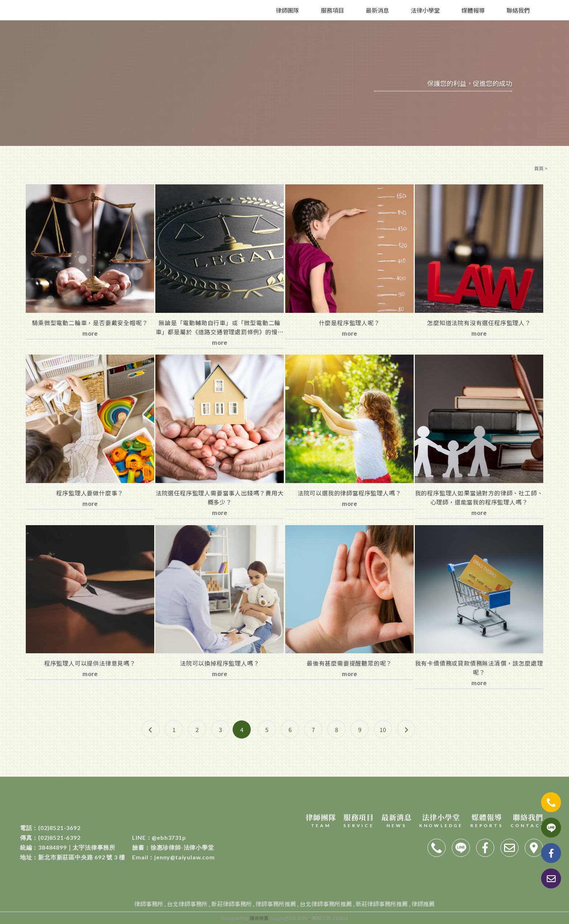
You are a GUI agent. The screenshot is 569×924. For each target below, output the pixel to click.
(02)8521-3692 (50, 828)
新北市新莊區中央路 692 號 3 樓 (73, 857)
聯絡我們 (518, 10)
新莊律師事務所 (232, 904)
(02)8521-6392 (50, 837)
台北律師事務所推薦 (326, 904)
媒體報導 (473, 10)
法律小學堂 (425, 10)
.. (310, 918)
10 (383, 729)
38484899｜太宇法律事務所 (68, 847)
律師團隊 (287, 10)
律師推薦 (423, 904)
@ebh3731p (159, 837)
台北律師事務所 (187, 904)
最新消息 (377, 10)
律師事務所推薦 (276, 904)
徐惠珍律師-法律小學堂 (173, 847)
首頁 (539, 168)
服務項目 (332, 10)
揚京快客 (259, 918)
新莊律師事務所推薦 (382, 904)
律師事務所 (149, 904)
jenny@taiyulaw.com (173, 857)
